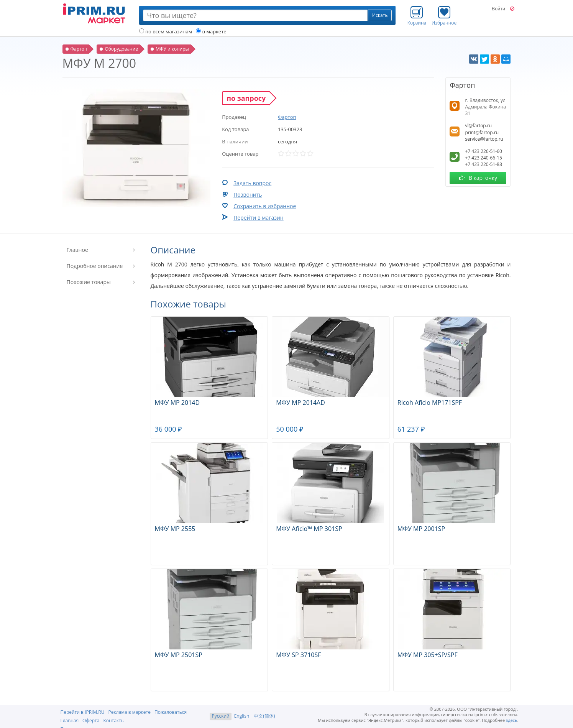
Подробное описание (95, 266)
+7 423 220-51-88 (483, 164)
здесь (512, 720)
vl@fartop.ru (478, 126)
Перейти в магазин (259, 218)
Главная (70, 721)
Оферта (91, 721)
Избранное (444, 16)
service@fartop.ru (484, 139)
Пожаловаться (171, 712)
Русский (220, 716)
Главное (77, 250)
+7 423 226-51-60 (483, 151)
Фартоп (287, 117)
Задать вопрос (252, 183)
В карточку (478, 178)
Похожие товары (89, 282)
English (242, 716)
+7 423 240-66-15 (483, 158)
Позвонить (248, 195)
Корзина (417, 16)
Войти (498, 9)
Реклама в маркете (130, 712)
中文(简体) (264, 716)
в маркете (211, 31)
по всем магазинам (166, 31)
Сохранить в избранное (265, 206)
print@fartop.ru (482, 132)
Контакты (114, 721)
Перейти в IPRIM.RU (83, 712)
